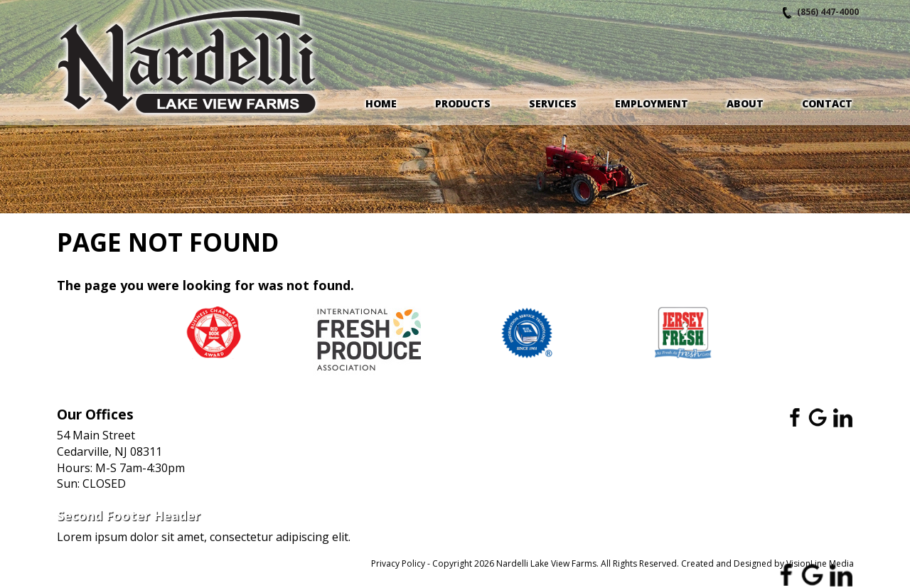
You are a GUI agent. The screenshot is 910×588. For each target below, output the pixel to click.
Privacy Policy (398, 563)
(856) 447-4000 (828, 12)
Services (553, 103)
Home (381, 103)
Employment (652, 103)
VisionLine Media (820, 563)
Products (463, 103)
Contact (827, 103)
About (745, 103)
